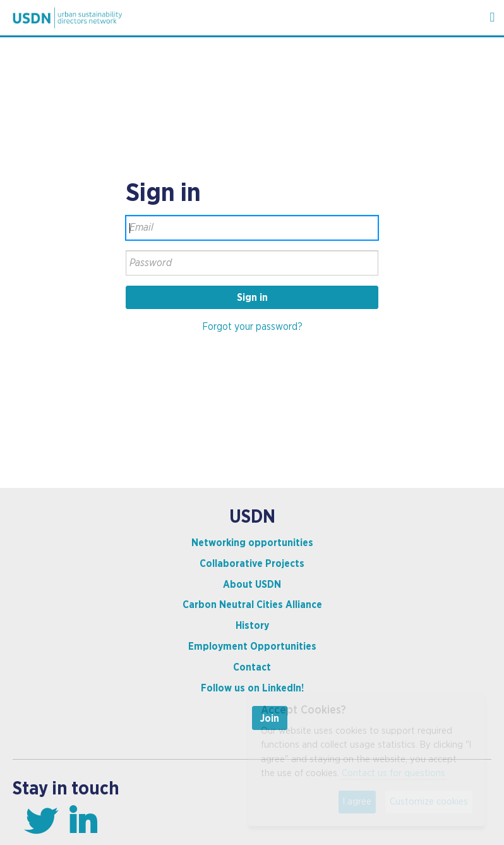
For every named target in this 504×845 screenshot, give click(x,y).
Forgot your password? (252, 327)
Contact (252, 667)
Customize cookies (429, 802)
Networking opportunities (252, 543)
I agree (357, 802)
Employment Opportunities (252, 647)
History (252, 626)
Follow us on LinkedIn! (252, 688)
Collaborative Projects (252, 564)
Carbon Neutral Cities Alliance (252, 605)
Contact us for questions (393, 773)
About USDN (252, 585)
